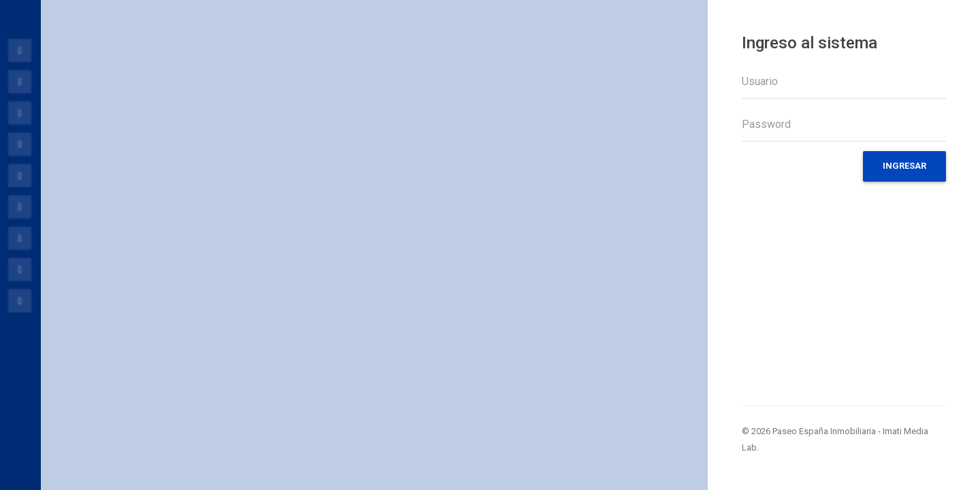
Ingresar (904, 166)
